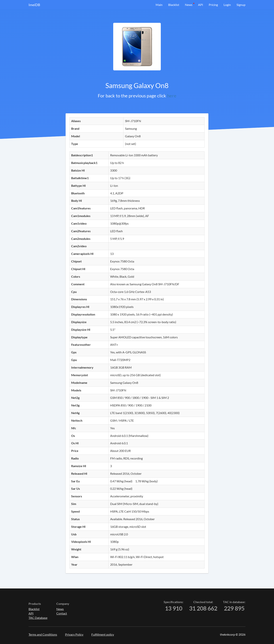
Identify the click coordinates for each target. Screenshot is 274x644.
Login (227, 5)
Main (159, 5)
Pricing (213, 5)
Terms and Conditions (43, 634)
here (172, 96)
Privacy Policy (74, 634)
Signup (241, 5)
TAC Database (38, 618)
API (201, 5)
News (189, 5)
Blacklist (174, 5)
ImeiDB (34, 5)
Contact (62, 613)
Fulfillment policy (103, 634)
